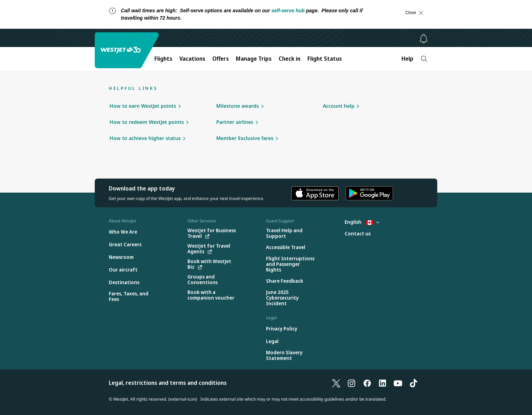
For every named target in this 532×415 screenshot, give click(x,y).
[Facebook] (367, 383)
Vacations (192, 59)
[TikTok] (413, 383)
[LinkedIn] (383, 383)
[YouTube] (398, 383)
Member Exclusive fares (245, 138)
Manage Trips (254, 59)
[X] (336, 383)
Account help (339, 106)
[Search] (424, 59)
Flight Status (325, 59)
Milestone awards (238, 106)
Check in (290, 59)
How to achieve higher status (145, 138)
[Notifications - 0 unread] (424, 39)
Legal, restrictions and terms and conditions (168, 383)
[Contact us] (358, 234)
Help (407, 59)
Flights (163, 59)
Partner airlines (235, 122)
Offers (221, 59)
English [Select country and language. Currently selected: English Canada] (362, 222)
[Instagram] (352, 383)
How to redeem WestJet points (147, 122)
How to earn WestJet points (143, 106)
